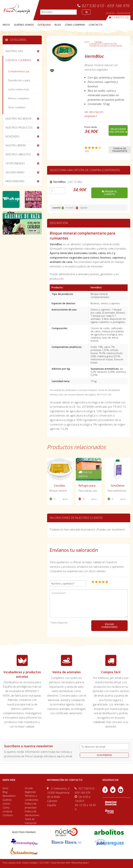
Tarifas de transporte (120, 150)
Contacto (8, 815)
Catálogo (98, 42)
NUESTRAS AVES (14, 51)
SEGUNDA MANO (15, 172)
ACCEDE (110, 13)
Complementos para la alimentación (106, 46)
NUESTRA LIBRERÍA (16, 145)
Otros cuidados (17, 107)
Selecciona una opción (118, 130)
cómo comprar (75, 25)
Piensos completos (19, 98)
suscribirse (104, 755)
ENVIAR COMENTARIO (109, 626)
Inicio (6, 25)
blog (58, 25)
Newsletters (9, 796)
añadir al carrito (109, 193)
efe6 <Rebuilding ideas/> (78, 863)
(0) (119, 17)
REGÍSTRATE (124, 13)
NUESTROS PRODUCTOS (19, 128)
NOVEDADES (13, 136)
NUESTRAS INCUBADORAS (20, 119)
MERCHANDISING (15, 181)
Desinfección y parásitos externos (24, 80)
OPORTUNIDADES (15, 163)
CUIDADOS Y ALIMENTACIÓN (103, 44)
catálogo (44, 25)
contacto (96, 25)
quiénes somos (24, 25)
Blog (5, 792)
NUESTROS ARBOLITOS (18, 154)
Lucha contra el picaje (20, 89)
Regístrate (30, 792)
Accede (29, 788)
